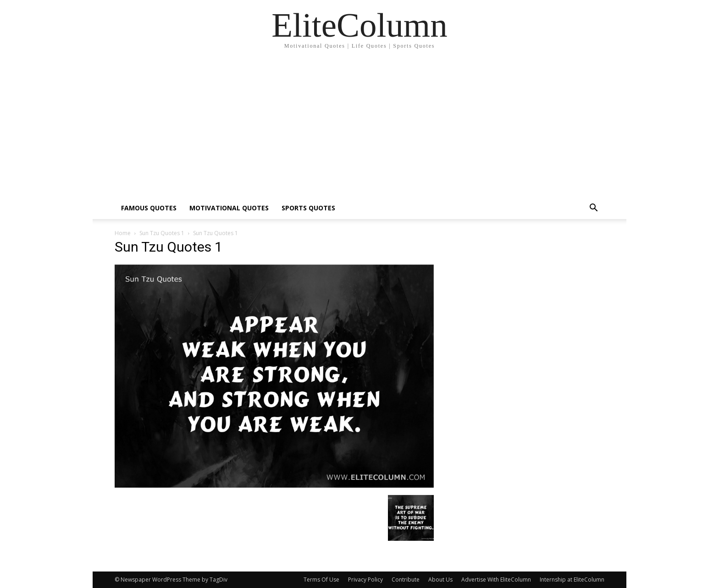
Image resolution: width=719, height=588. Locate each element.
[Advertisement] (359, 128)
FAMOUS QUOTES (149, 208)
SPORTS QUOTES (308, 208)
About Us (440, 580)
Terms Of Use (321, 580)
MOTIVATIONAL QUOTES (229, 208)
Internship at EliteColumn (572, 580)
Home (123, 233)
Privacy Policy (365, 580)
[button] (593, 209)
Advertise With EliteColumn (496, 580)
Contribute (406, 580)
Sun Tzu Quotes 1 (162, 233)
